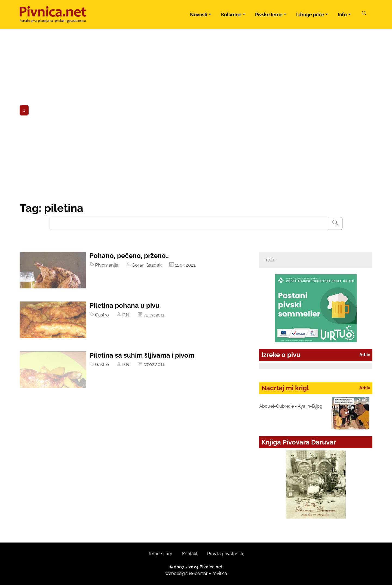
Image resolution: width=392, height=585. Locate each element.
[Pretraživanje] (335, 223)
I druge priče (310, 15)
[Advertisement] (196, 161)
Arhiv (365, 355)
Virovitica (218, 573)
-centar (198, 573)
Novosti (199, 15)
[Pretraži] (364, 14)
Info (342, 15)
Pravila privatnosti (225, 554)
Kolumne (231, 15)
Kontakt (190, 554)
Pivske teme (269, 15)
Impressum (161, 554)
